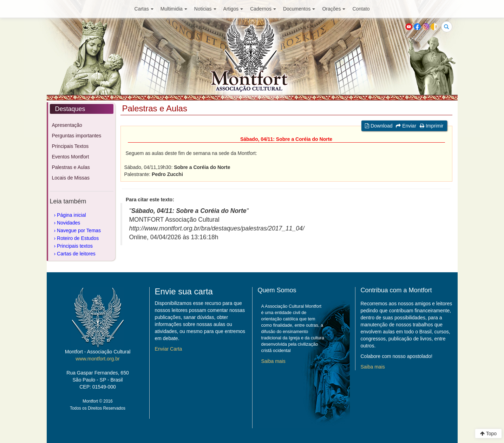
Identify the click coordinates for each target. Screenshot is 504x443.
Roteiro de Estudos (78, 238)
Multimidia (174, 9)
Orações (334, 9)
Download (379, 126)
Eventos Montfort (71, 157)
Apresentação (67, 125)
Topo (488, 434)
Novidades (68, 223)
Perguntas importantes (77, 136)
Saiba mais (273, 361)
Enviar (406, 126)
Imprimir (431, 126)
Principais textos (75, 246)
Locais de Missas (71, 178)
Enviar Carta (169, 349)
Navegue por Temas (79, 230)
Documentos (299, 9)
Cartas (144, 9)
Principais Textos (70, 146)
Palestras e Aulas (71, 167)
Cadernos (263, 9)
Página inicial (71, 215)
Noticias (205, 9)
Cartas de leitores (76, 254)
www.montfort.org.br (97, 359)
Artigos (233, 9)
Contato (361, 9)
